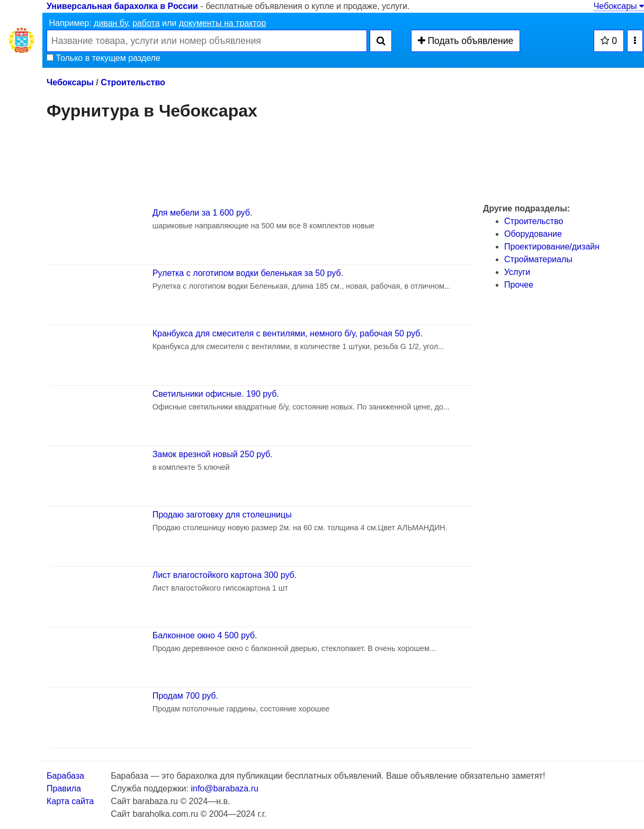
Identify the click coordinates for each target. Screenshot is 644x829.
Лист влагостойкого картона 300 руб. (225, 575)
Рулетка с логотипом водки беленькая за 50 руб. (248, 273)
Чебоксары (619, 6)
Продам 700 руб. (185, 696)
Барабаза (65, 776)
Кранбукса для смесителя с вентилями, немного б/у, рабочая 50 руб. (288, 333)
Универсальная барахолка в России (122, 6)
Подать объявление (466, 41)
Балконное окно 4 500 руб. (205, 635)
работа (146, 23)
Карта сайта (70, 801)
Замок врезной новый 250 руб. (213, 454)
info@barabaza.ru (224, 788)
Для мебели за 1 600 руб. (203, 213)
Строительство (133, 82)
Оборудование (533, 234)
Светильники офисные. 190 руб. (216, 394)
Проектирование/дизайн (552, 247)
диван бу (111, 23)
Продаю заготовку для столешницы (222, 515)
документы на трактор (223, 23)
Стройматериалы (538, 259)
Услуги (517, 272)
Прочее (519, 285)
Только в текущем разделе (104, 58)
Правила (64, 788)
